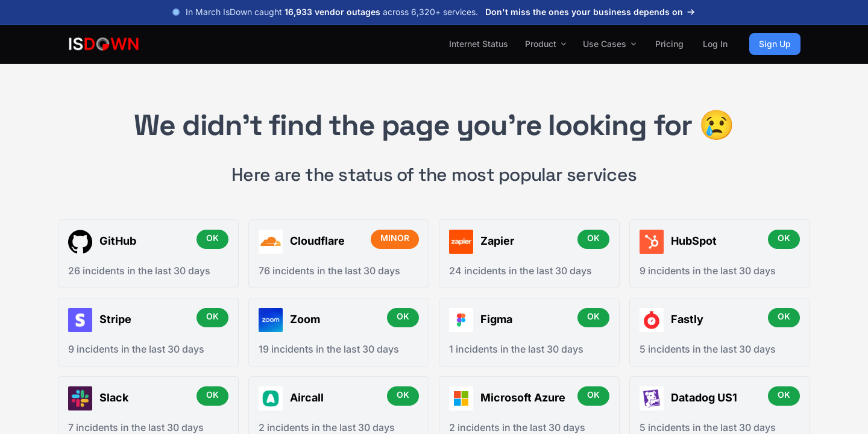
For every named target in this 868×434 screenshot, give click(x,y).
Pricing (669, 44)
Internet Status (479, 44)
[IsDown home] (104, 44)
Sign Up (775, 44)
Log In (715, 44)
